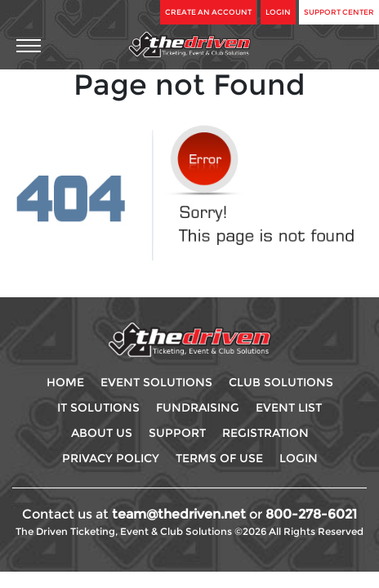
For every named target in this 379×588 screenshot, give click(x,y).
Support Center (339, 12)
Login (278, 12)
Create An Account (208, 12)
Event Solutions (156, 382)
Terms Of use (219, 458)
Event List (289, 408)
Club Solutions (281, 382)
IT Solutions (98, 408)
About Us (102, 433)
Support (177, 433)
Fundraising (198, 408)
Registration (265, 433)
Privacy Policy (111, 458)
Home (65, 382)
